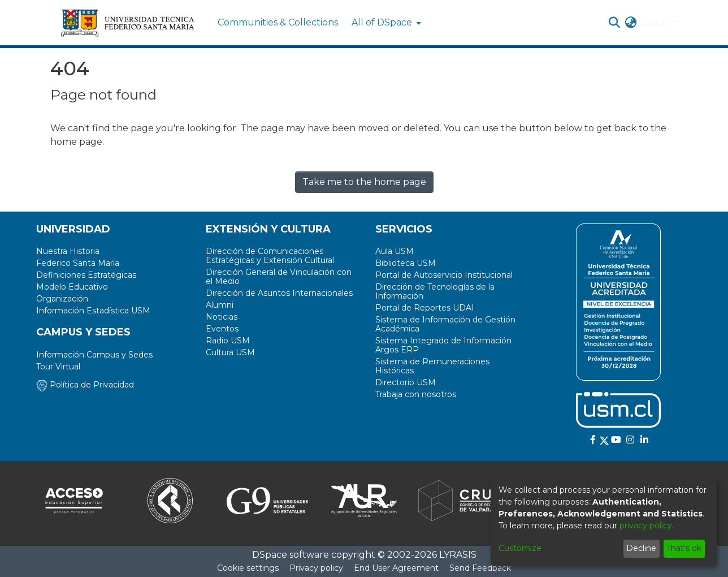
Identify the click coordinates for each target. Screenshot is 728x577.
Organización (62, 299)
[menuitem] (385, 23)
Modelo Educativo (72, 287)
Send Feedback (480, 568)
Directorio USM (406, 382)
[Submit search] (615, 23)
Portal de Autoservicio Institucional (444, 275)
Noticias (222, 317)
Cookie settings (248, 568)
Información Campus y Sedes (94, 355)
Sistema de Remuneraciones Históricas (432, 366)
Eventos (222, 329)
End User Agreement (396, 568)
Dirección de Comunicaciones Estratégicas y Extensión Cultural (270, 256)
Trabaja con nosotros (416, 394)
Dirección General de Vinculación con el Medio (279, 277)
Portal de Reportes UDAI (425, 308)
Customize (520, 548)
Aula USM (395, 251)
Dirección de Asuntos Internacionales (279, 293)
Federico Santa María (78, 263)
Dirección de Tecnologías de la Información (435, 291)
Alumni (220, 305)
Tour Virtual (58, 367)
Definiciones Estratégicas (86, 275)
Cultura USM (230, 352)
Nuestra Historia (68, 251)
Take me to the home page (364, 182)
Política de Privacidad (85, 385)
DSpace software (291, 555)
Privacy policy (316, 568)
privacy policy (646, 526)
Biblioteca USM (406, 263)
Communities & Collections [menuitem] (278, 22)
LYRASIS (458, 555)
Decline (641, 548)
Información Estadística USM (93, 311)
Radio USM (228, 341)
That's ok (684, 548)
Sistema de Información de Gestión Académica (445, 324)
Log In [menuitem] (656, 22)
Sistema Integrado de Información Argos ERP (443, 345)
